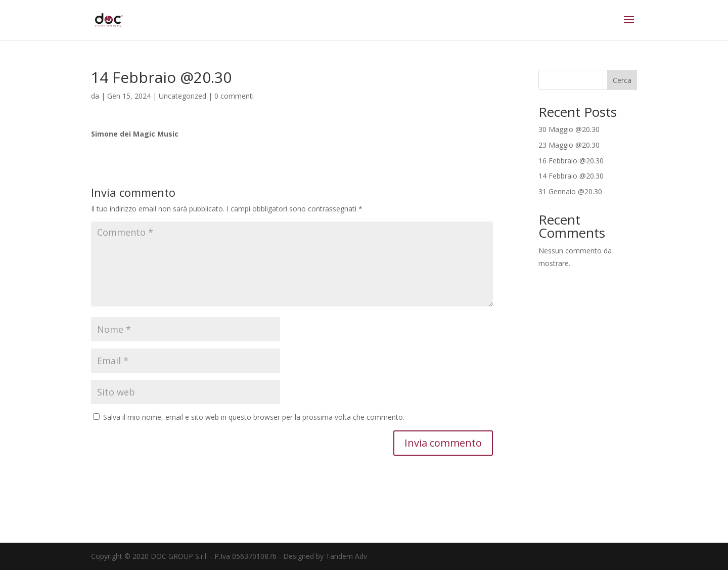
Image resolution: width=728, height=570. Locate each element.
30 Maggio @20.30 (569, 129)
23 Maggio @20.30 (569, 145)
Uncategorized (183, 96)
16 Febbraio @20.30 (571, 161)
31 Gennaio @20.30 (570, 191)
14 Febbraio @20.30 (571, 176)
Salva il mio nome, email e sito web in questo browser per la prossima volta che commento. (254, 417)
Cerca (622, 80)
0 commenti (234, 96)
